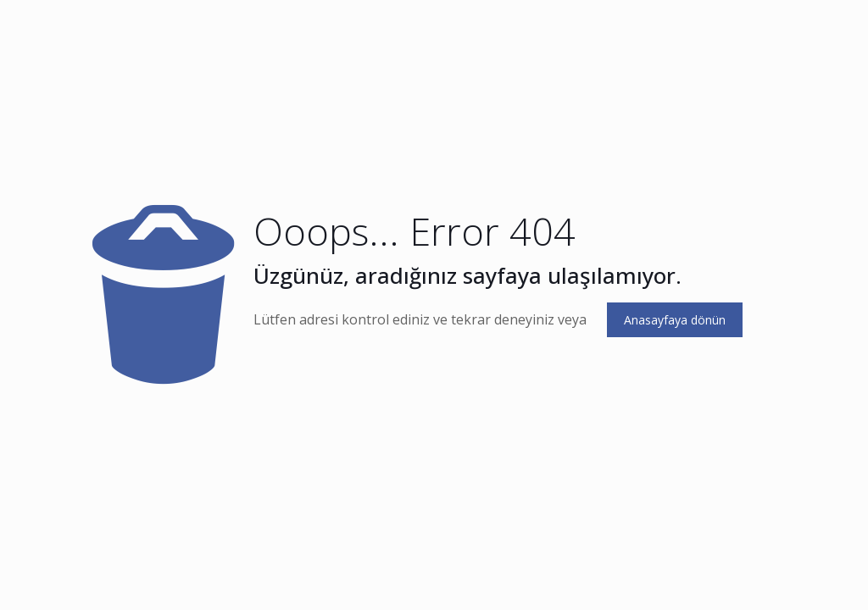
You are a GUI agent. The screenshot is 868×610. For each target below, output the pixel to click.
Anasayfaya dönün (675, 320)
